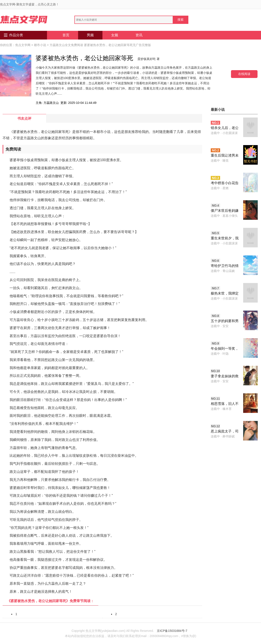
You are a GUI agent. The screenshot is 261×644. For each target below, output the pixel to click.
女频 (115, 35)
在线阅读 (244, 74)
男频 (90, 35)
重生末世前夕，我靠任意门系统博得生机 (225, 239)
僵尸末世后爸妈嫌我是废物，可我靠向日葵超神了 (225, 211)
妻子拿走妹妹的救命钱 (225, 377)
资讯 (139, 35)
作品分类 (16, 35)
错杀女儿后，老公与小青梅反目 (225, 128)
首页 (66, 35)
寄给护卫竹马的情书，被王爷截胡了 (225, 266)
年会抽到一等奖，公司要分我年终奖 (225, 349)
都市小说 (40, 45)
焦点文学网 (23, 45)
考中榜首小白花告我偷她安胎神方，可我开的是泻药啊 (225, 183)
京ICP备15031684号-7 (172, 631)
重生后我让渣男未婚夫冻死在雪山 (225, 156)
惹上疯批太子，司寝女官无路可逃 (225, 432)
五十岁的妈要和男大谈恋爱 (225, 321)
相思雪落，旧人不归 (225, 404)
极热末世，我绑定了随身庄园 (225, 294)
